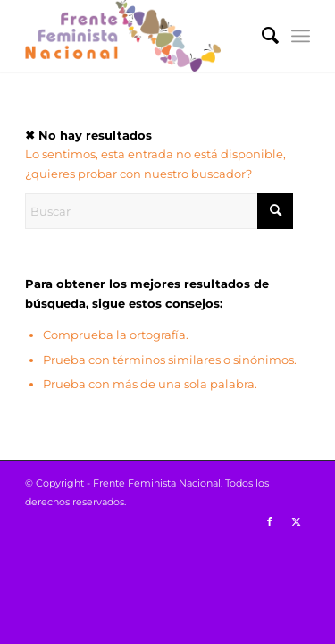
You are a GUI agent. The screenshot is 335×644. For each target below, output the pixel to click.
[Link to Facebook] (270, 521)
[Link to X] (297, 521)
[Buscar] (261, 36)
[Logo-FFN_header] (139, 36)
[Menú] (301, 36)
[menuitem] (261, 36)
